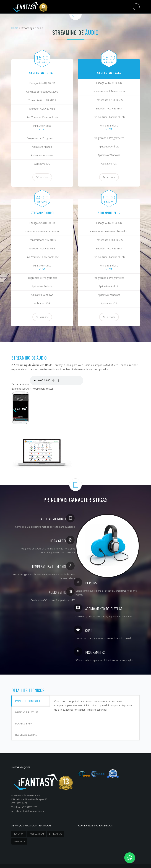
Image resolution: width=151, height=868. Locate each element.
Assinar (42, 177)
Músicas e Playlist (28, 709)
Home (15, 28)
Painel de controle (30, 700)
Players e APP (25, 718)
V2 (44, 129)
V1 (40, 129)
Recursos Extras (27, 727)
